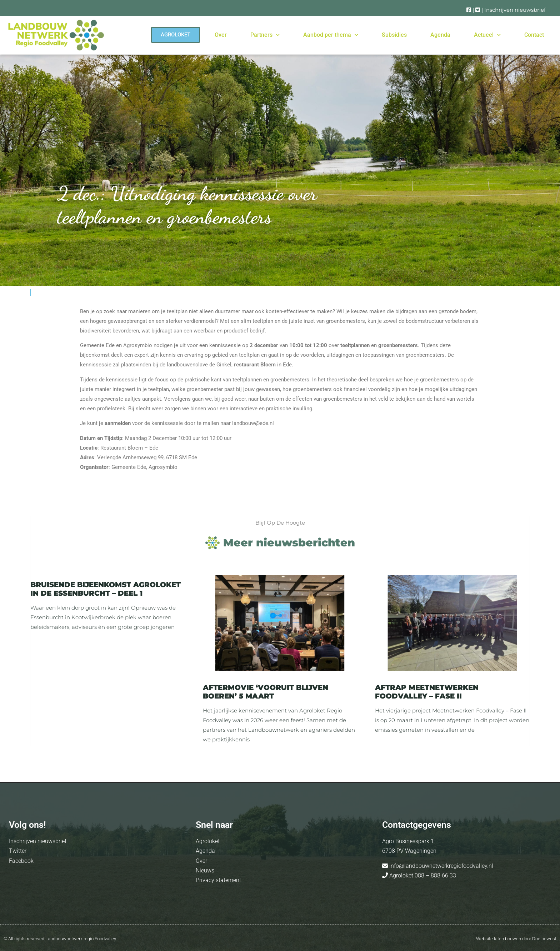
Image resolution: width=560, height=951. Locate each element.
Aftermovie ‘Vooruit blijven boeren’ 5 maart (266, 692)
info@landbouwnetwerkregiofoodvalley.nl (441, 866)
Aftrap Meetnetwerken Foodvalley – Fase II (427, 692)
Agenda (440, 35)
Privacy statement (218, 880)
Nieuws (205, 870)
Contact (534, 35)
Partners (265, 35)
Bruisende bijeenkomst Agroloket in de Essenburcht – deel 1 (106, 589)
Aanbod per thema (331, 35)
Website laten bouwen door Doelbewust (516, 939)
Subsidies (394, 35)
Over (221, 35)
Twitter (18, 851)
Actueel (487, 35)
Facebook (21, 861)
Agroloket (208, 841)
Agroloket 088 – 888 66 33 (422, 875)
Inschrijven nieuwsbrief (515, 10)
